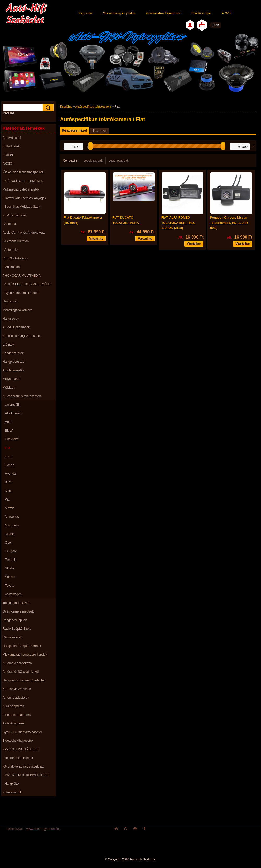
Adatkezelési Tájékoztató (163, 13)
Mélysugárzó (11, 379)
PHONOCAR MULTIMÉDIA (22, 276)
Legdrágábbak (119, 160)
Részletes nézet (74, 130)
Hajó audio (10, 301)
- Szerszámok (12, 792)
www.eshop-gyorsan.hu (43, 829)
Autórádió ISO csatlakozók (21, 672)
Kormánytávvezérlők (17, 689)
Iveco (9, 491)
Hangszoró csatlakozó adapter (24, 680)
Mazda (10, 508)
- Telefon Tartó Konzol (18, 758)
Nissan (10, 534)
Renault (10, 560)
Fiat (8, 448)
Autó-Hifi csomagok (16, 327)
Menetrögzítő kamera (17, 310)
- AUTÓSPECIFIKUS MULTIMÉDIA (27, 284)
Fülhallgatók (11, 146)
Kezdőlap (66, 106)
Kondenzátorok (13, 353)
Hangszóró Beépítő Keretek (22, 646)
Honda (10, 465)
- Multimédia (11, 267)
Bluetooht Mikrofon (16, 241)
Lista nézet (99, 131)
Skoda (9, 568)
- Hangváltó (11, 784)
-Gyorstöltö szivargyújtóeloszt (23, 766)
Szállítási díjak (201, 13)
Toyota (10, 586)
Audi (8, 422)
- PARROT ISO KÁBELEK (21, 749)
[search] (47, 108)
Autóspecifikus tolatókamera (22, 396)
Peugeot (11, 551)
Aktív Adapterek (14, 723)
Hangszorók (11, 319)
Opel (8, 543)
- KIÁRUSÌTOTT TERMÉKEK (23, 181)
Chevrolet (12, 439)
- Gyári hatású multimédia (20, 293)
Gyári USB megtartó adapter (22, 732)
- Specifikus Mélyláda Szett (21, 207)
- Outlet (8, 155)
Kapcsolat (85, 13)
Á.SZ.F (226, 13)
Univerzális (13, 405)
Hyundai (11, 474)
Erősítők (8, 344)
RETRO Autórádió (15, 258)
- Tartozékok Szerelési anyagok (24, 198)
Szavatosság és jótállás (119, 13)
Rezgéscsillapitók (15, 620)
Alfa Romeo (13, 413)
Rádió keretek (12, 637)
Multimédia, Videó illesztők (21, 189)
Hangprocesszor (14, 362)
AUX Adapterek (13, 706)
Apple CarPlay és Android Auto (24, 233)
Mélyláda (9, 388)
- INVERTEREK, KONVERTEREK (26, 775)
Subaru (10, 577)
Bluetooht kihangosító (18, 741)
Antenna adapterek (16, 698)
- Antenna (9, 224)
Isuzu (9, 482)
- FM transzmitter (14, 215)
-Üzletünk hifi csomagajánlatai (23, 172)
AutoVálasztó (12, 138)
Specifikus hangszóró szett (21, 336)
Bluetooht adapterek (17, 715)
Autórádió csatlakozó (17, 663)
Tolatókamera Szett (16, 603)
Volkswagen (13, 594)
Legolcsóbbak (93, 160)
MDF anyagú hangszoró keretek (25, 655)
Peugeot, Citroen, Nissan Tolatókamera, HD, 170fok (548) (229, 223)
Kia (7, 500)
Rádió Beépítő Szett (17, 629)
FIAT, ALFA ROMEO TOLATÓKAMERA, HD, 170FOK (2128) (178, 223)
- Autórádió (10, 250)
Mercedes (12, 517)
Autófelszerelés (13, 370)
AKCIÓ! (8, 164)
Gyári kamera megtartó (19, 611)
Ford (8, 456)
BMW (9, 431)
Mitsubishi (12, 525)
